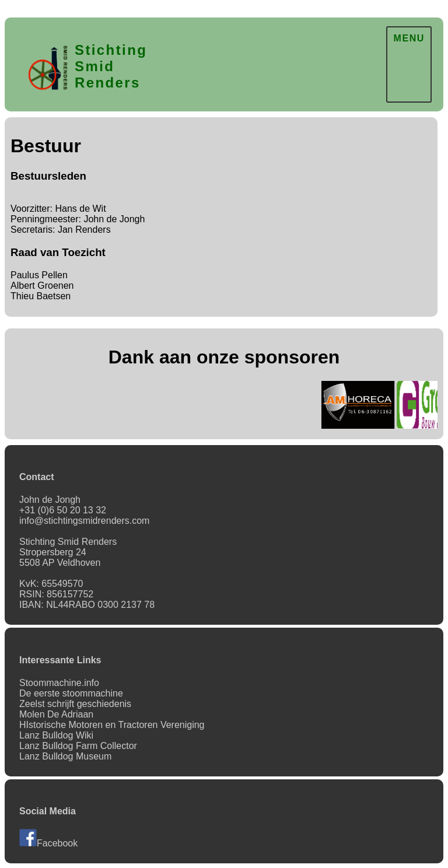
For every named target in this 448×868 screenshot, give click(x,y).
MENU (409, 38)
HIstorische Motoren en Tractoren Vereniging (112, 725)
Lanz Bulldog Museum (65, 756)
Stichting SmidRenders (111, 66)
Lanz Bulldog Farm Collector (78, 746)
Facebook (48, 843)
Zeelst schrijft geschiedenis (75, 704)
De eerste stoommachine (71, 693)
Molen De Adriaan (56, 714)
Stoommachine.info (59, 683)
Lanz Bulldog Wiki (56, 735)
